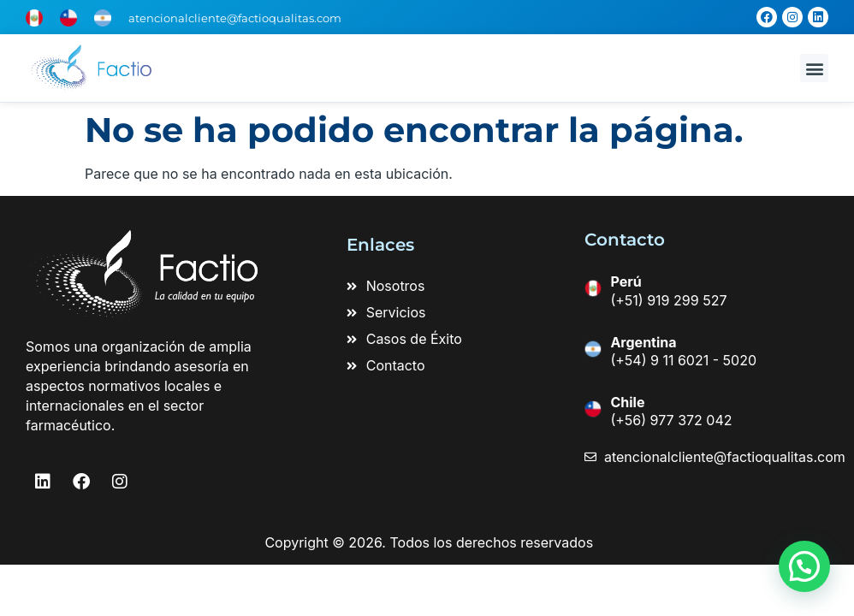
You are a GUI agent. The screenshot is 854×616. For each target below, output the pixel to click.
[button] (814, 68)
